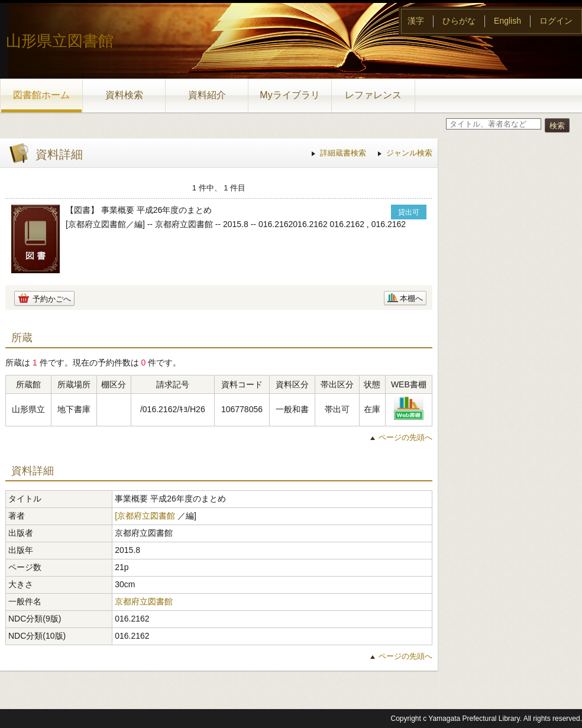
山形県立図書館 (60, 41)
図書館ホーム (41, 95)
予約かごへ (52, 299)
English (507, 21)
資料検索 (124, 95)
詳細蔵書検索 (343, 153)
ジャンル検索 (409, 153)
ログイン (556, 21)
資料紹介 (207, 95)
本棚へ (411, 298)
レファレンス (373, 95)
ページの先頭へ (405, 437)
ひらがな (459, 21)
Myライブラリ (290, 95)
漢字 (416, 21)
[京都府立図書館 (145, 516)
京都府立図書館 (144, 601)
